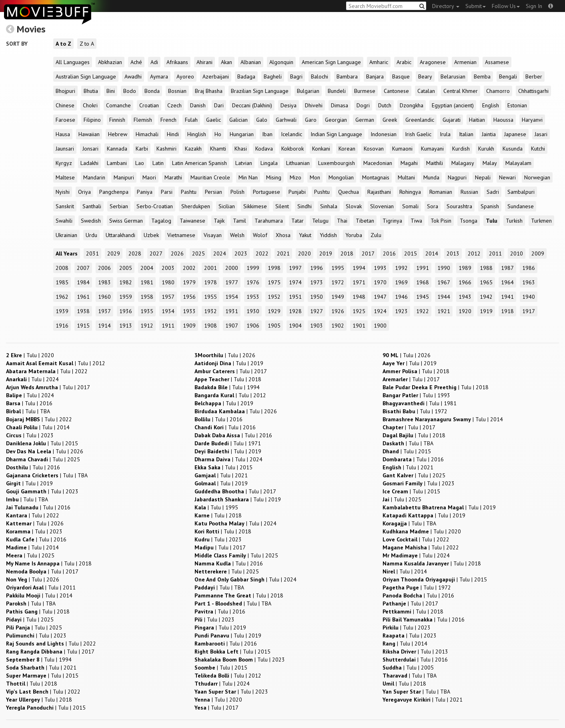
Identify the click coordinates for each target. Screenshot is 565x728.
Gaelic (213, 120)
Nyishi (63, 192)
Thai (342, 221)
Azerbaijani (216, 76)
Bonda (152, 91)
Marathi (173, 177)
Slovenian (382, 206)
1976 (253, 282)
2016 (389, 253)
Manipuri (124, 177)
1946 (401, 297)
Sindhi (305, 206)
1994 (359, 268)
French (168, 120)
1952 (274, 297)
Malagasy (463, 163)
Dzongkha (412, 105)
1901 (359, 326)
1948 (359, 297)
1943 (465, 297)
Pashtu (189, 192)
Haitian (477, 120)
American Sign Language (331, 62)
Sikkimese (255, 206)
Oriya (84, 192)
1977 (232, 282)
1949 (338, 297)
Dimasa (340, 105)
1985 (62, 282)
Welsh (237, 235)
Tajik (219, 221)
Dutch (385, 105)
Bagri (296, 76)
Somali (410, 206)
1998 (274, 268)
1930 (253, 311)
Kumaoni (402, 149)
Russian (469, 192)
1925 (359, 311)
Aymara (159, 76)
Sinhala (329, 206)
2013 (453, 253)
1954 (232, 297)
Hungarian (242, 134)
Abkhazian (110, 62)
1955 (210, 297)
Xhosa (283, 235)
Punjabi (297, 192)
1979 (189, 282)
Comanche (118, 105)
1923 (401, 311)
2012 (474, 253)
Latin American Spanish (199, 163)
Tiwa (416, 221)
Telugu (320, 221)
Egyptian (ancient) (453, 105)
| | (30, 355)
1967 (444, 282)
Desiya (289, 105)
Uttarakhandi (120, 235)
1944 (444, 297)
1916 (62, 326)
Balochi (320, 76)
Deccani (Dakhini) (252, 105)
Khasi (241, 149)
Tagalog (161, 221)
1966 (465, 282)
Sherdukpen (196, 206)
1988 (486, 268)
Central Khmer (461, 91)
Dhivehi (314, 105)
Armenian (465, 62)
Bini (111, 91)
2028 (135, 253)
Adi (154, 62)
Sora (433, 206)
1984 (83, 282)
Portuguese (266, 192)
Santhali (92, 206)
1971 (359, 282)
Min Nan (248, 177)
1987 (507, 268)
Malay (490, 163)
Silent (282, 206)
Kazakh (193, 149)
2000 (232, 268)
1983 (104, 282)
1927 (317, 311)
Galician (238, 120)
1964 (507, 282)
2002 (189, 268)
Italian (466, 134)
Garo (311, 120)
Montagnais (376, 177)
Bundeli (337, 91)
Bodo (130, 91)
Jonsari (90, 149)
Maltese (65, 177)
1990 (444, 268)
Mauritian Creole (210, 177)
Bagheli (273, 76)
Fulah (191, 120)
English (491, 105)
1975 (274, 282)
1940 (529, 297)
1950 (317, 297)
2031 (92, 253)
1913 (126, 326)
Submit (476, 6)
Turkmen (541, 221)
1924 (380, 311)
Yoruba (354, 235)
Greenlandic (420, 120)
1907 (232, 326)
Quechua (349, 192)
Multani (406, 177)
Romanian (441, 192)
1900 (380, 326)
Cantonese (396, 91)
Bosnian (177, 91)
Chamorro (498, 91)
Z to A (87, 44)
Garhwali (286, 120)
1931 (232, 311)
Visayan (213, 235)
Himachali (147, 134)
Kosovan (374, 149)
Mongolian (341, 177)
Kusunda (513, 149)
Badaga (246, 76)
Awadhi (133, 76)
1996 (317, 268)
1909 (189, 326)
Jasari (541, 134)
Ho (218, 134)
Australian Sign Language (86, 76)
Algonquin (281, 62)
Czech (174, 105)
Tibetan (365, 221)
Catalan (426, 91)
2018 (347, 253)
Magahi (409, 163)
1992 (401, 268)
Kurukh (486, 149)
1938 (83, 311)
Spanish (490, 206)
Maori (149, 177)
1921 (444, 311)
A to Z (63, 44)
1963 (529, 282)
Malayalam (518, 163)
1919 (486, 311)
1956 (189, 297)
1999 (253, 268)
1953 (253, 297)
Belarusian (453, 76)
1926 (338, 311)
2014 (432, 253)
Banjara (375, 76)
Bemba (482, 76)
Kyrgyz (64, 163)
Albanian (251, 62)
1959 (126, 297)
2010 (517, 253)
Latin (158, 163)
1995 (338, 268)
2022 (262, 253)
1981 (147, 282)
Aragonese (433, 62)
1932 (210, 311)
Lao (140, 163)
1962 (62, 297)
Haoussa (503, 120)
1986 (529, 268)
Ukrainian (66, 235)
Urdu (91, 235)
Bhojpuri (65, 91)
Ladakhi (89, 163)
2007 (83, 268)
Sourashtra (459, 206)
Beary (425, 76)
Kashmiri (166, 149)
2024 (220, 253)
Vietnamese (181, 235)
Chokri (90, 105)
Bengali (508, 76)
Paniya (145, 192)
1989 (465, 268)
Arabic (404, 62)
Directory (446, 6)
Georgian (336, 120)
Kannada (117, 149)
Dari (219, 105)
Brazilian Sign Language (260, 91)
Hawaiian (89, 134)
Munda (431, 177)
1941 (507, 297)
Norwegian (537, 177)
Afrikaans (177, 62)
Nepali (483, 177)
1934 (168, 311)
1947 (380, 297)
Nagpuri (457, 177)
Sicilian (227, 206)
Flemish (143, 120)
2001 (210, 268)
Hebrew (118, 134)
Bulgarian (308, 91)
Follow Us (506, 6)
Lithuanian (298, 163)
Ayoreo (185, 76)
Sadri (493, 192)
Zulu (376, 235)
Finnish (117, 120)
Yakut (305, 235)
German (365, 120)
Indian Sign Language (336, 134)
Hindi (173, 134)
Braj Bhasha (209, 91)
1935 (147, 311)
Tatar (298, 221)
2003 (168, 268)
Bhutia (91, 91)
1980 (168, 282)
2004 (147, 268)
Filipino (92, 120)
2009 (538, 253)
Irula (445, 134)
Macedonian (378, 163)
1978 (210, 282)
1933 (189, 311)
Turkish (514, 221)
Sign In (534, 6)
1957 (168, 297)
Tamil (239, 221)
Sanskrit (65, 206)
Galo (262, 120)
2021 (283, 253)
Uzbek (151, 235)
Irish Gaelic (418, 134)
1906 (253, 326)
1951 (295, 297)
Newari (507, 177)
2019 (326, 253)
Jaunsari (65, 149)
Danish (198, 105)
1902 (338, 326)
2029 (114, 253)
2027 (156, 253)
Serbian (119, 206)
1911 (168, 326)
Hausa (63, 134)
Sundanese (521, 206)
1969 (401, 282)
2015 (411, 253)
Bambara (347, 76)
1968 (423, 282)
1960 (104, 297)
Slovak (354, 206)
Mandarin (94, 177)
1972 (338, 282)
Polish (237, 192)
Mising (274, 177)
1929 (274, 311)
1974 (295, 282)
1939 (62, 311)
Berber (534, 76)
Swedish (91, 221)
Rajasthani (379, 192)
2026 (177, 253)
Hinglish (197, 134)
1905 (274, 326)
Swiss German (126, 221)
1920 (465, 311)
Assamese (497, 62)
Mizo (296, 177)
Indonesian (384, 134)
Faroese (65, 120)
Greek (390, 120)
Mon (315, 177)
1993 (380, 268)
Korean (347, 149)
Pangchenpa (114, 192)
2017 (368, 253)
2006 (104, 268)
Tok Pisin (441, 221)
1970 (380, 282)
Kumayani (432, 149)
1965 (486, 282)
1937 (104, 311)
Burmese (365, 91)
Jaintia (489, 134)
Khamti (218, 149)
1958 (147, 297)
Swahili (64, 221)
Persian (213, 192)
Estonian (517, 105)
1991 (423, 268)
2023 (241, 253)
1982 (126, 282)
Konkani (321, 149)
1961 (83, 297)
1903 (317, 326)
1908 (210, 326)
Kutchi (538, 149)
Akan (226, 62)
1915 (83, 326)
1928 (295, 311)
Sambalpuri (521, 192)
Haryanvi (532, 120)
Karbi (142, 149)
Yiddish (328, 235)
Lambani (117, 163)
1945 (423, 297)
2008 (62, 268)
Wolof (260, 235)
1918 (507, 311)
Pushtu (322, 192)
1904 (295, 326)
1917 (529, 311)
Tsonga (469, 221)
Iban (267, 134)
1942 (486, 297)
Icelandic (292, 134)
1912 (147, 326)
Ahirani (204, 62)
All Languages (73, 62)
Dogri (363, 105)
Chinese (65, 105)
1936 (126, 311)
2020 (305, 253)
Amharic (379, 62)
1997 (295, 268)
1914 (104, 326)
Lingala (269, 163)
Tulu (492, 221)
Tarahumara (269, 221)
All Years (67, 253)
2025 (198, 253)
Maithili (435, 163)
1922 (423, 311)
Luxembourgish (337, 163)
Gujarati (452, 120)
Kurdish (461, 149)
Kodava (264, 149)
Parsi (167, 192)
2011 (495, 253)
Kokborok (293, 149)
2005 (126, 268)
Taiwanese (192, 221)
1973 (317, 282)
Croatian (149, 105)
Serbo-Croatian (155, 206)
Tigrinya (392, 221)
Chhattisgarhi (533, 91)
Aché (136, 62)
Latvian (244, 163)
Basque (401, 76)
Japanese (515, 134)
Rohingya (410, 192)
